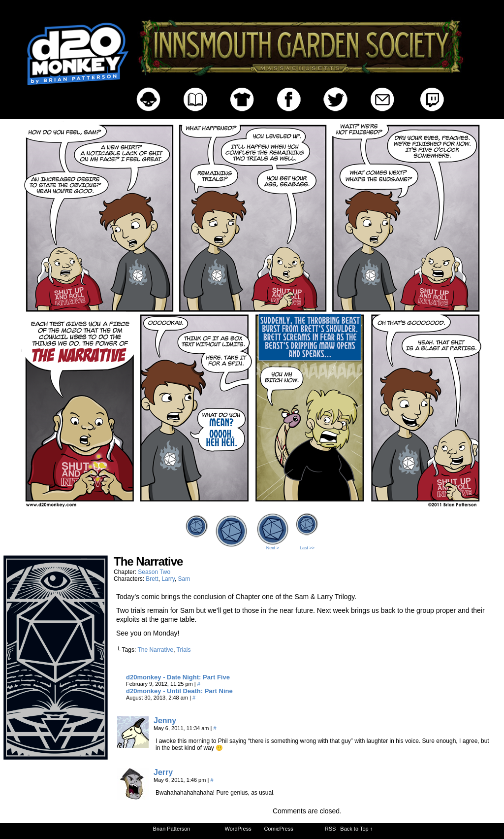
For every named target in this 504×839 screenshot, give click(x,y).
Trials (184, 650)
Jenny (165, 721)
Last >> (307, 548)
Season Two (154, 572)
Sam (184, 579)
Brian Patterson (172, 829)
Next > (273, 548)
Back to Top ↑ (356, 829)
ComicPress (278, 829)
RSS (331, 829)
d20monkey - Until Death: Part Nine (179, 691)
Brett (152, 579)
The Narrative (155, 650)
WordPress (238, 829)
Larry (168, 579)
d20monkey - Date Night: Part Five (178, 677)
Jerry (163, 772)
